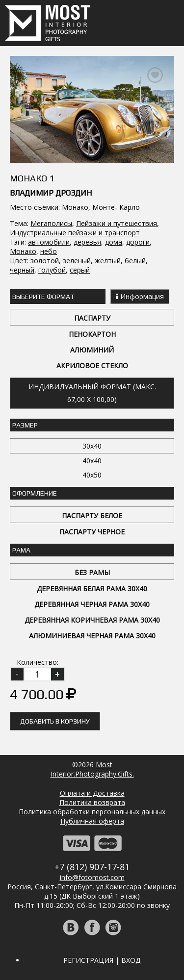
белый (135, 261)
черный (22, 270)
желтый (108, 261)
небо (49, 251)
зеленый (77, 261)
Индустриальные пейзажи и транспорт (75, 233)
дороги (138, 242)
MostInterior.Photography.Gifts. (92, 769)
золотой (45, 261)
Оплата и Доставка (92, 793)
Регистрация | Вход (102, 960)
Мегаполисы (51, 223)
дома (114, 242)
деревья (87, 242)
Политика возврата (92, 802)
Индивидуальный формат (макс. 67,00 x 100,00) (92, 393)
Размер (25, 425)
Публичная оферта (92, 821)
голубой (52, 270)
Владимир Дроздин (51, 193)
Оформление (35, 493)
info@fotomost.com (92, 877)
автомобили (49, 242)
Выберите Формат (43, 297)
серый (80, 270)
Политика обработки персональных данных (92, 812)
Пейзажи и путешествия (117, 223)
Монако (23, 251)
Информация (140, 296)
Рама (21, 550)
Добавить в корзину (55, 721)
